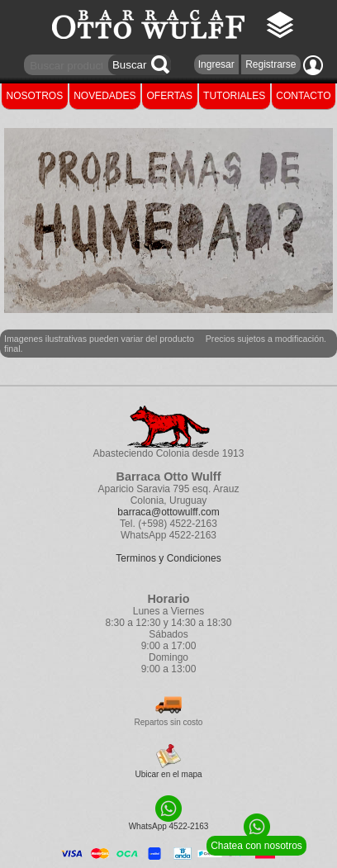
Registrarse (271, 64)
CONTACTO (303, 96)
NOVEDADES (104, 96)
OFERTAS (170, 96)
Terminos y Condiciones (168, 558)
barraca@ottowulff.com (168, 512)
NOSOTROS (35, 96)
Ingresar (216, 64)
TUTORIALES (234, 96)
